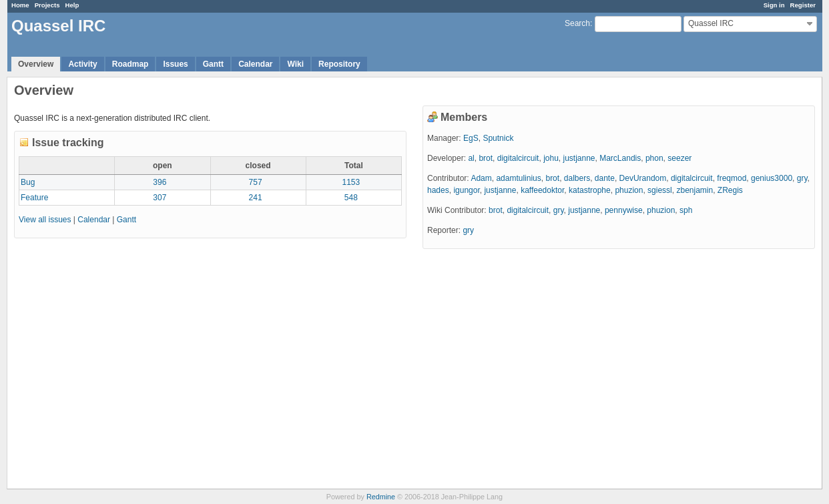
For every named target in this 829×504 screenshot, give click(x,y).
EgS (471, 138)
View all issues (45, 220)
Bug (28, 182)
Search (577, 23)
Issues (175, 64)
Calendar (255, 64)
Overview (36, 64)
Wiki (295, 64)
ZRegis (730, 190)
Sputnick (498, 138)
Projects (47, 5)
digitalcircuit (518, 158)
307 (160, 198)
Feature (34, 198)
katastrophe (590, 190)
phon (654, 158)
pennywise (624, 210)
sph (686, 210)
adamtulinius (518, 178)
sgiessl (660, 190)
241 (256, 198)
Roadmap (130, 64)
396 (160, 182)
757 (256, 182)
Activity (82, 64)
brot (486, 158)
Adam (481, 178)
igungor (466, 190)
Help (72, 5)
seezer (679, 158)
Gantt (213, 64)
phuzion (629, 190)
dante (605, 178)
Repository (339, 64)
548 (351, 198)
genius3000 (772, 178)
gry (802, 178)
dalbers (577, 178)
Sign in (774, 5)
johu (551, 158)
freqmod (732, 178)
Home (20, 5)
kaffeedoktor (542, 190)
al (471, 158)
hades (438, 190)
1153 (351, 182)
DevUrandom (643, 178)
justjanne (579, 158)
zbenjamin (695, 190)
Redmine (381, 497)
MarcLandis (620, 158)
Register (803, 5)
